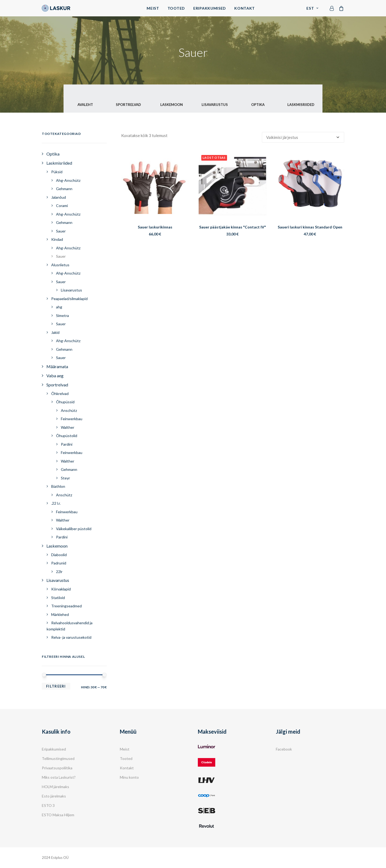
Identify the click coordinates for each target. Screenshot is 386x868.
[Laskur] (56, 8)
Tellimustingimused (58, 758)
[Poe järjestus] (303, 137)
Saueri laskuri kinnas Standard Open (310, 227)
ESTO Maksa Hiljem (58, 815)
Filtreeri (56, 686)
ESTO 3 (48, 805)
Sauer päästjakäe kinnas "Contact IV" (233, 227)
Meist (153, 8)
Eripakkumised (210, 8)
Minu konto (129, 777)
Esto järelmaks (54, 796)
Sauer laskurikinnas (155, 227)
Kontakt (245, 8)
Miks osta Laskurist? (59, 777)
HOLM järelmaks (55, 787)
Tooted (176, 8)
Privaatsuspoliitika (57, 768)
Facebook (284, 749)
